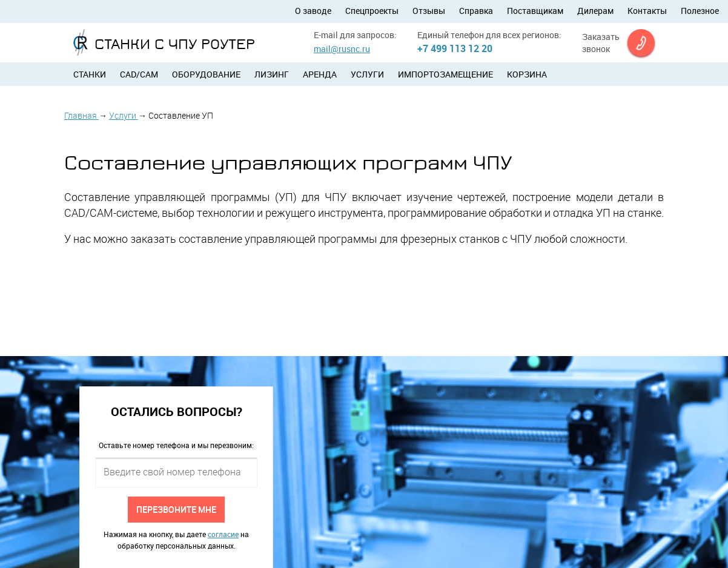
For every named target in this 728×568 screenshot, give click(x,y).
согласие (223, 534)
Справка (476, 11)
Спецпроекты (372, 11)
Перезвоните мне (176, 509)
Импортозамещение (445, 74)
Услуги (367, 74)
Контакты (647, 11)
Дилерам (595, 11)
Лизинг (272, 74)
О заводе (313, 11)
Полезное (700, 11)
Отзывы (429, 11)
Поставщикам (535, 11)
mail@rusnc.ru (342, 49)
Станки (90, 74)
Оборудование (206, 74)
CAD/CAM (139, 74)
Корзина (527, 74)
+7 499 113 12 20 (455, 48)
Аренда (320, 74)
